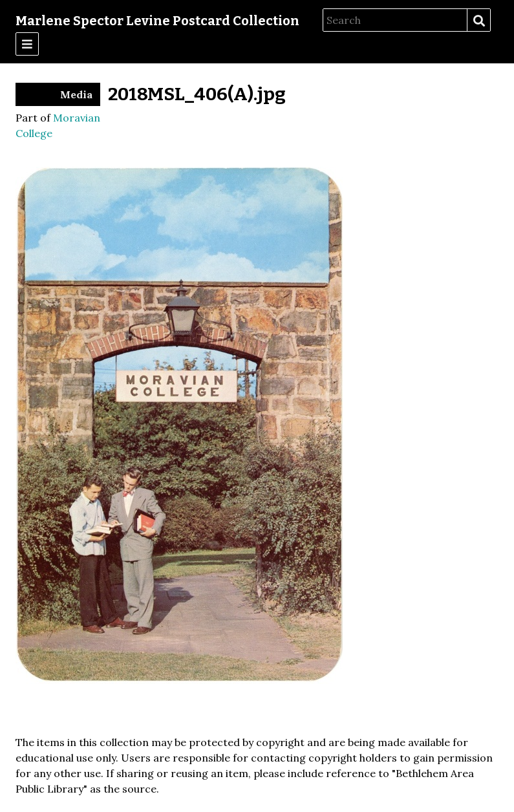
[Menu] (27, 44)
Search (478, 21)
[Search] (395, 20)
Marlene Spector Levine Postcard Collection (157, 21)
